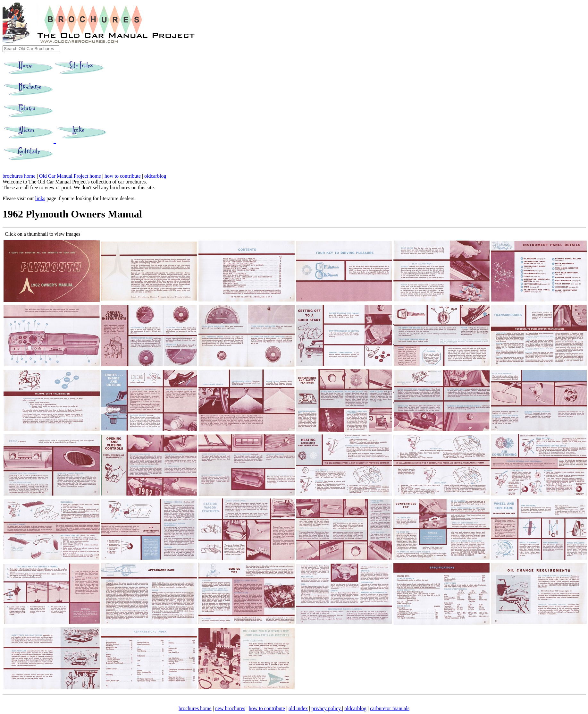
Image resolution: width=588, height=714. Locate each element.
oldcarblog (155, 176)
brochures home (19, 176)
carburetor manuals (390, 708)
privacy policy (327, 708)
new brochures (230, 708)
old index (298, 708)
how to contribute (123, 176)
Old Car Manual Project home (71, 176)
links (40, 198)
